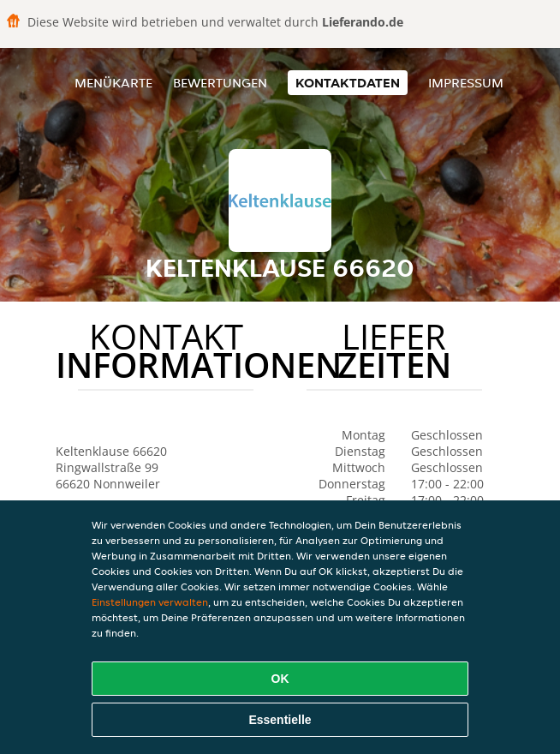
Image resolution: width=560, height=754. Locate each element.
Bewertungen (220, 83)
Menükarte (113, 83)
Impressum (466, 83)
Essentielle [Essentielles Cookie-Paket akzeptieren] (280, 720)
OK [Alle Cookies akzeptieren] (280, 679)
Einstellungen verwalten (150, 602)
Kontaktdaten (348, 83)
